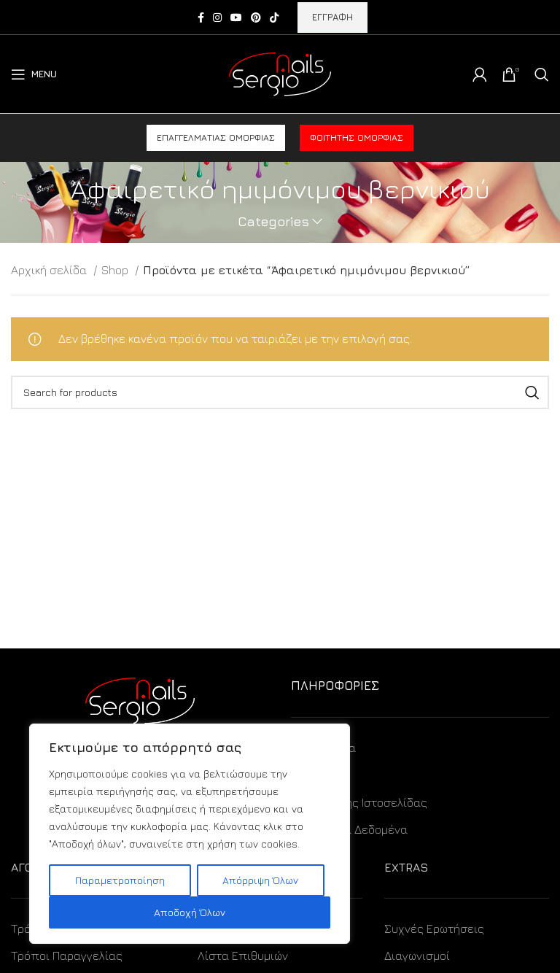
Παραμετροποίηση (120, 880)
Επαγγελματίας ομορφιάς (216, 137)
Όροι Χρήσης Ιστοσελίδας (359, 802)
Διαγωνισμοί (417, 955)
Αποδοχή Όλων (190, 912)
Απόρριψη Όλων (260, 880)
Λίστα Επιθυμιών (243, 955)
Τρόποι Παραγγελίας (67, 955)
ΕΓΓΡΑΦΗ (332, 17)
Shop (116, 270)
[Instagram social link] (217, 18)
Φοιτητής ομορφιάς (357, 137)
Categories (273, 222)
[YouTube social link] (236, 18)
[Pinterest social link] (256, 18)
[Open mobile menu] (34, 74)
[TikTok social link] (274, 18)
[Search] (542, 74)
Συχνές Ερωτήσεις (434, 929)
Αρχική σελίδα (50, 270)
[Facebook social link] (201, 18)
